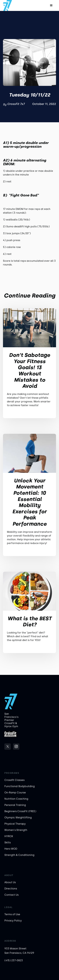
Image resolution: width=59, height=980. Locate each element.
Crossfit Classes (14, 780)
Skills (8, 843)
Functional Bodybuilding (20, 786)
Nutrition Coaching (16, 799)
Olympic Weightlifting (18, 818)
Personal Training (15, 805)
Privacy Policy (13, 921)
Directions (11, 889)
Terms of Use (12, 914)
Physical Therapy (15, 824)
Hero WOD (11, 849)
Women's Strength (16, 830)
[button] (51, 5)
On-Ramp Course (15, 793)
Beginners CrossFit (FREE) (20, 811)
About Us (10, 882)
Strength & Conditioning (19, 855)
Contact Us (11, 895)
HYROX (9, 836)
